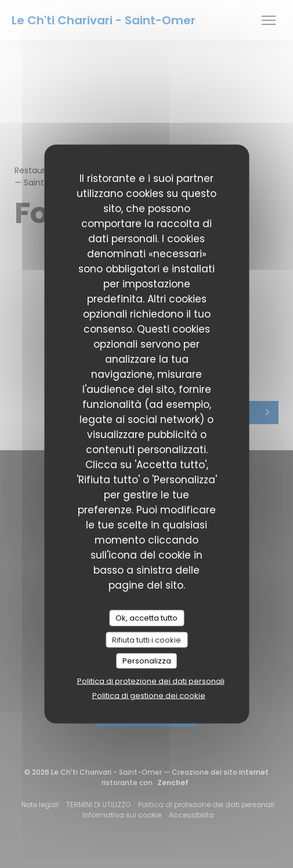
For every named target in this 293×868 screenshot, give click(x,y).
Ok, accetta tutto (146, 618)
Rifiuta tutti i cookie (146, 639)
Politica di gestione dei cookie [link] (149, 695)
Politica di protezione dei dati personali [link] (151, 681)
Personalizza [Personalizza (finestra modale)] (147, 661)
